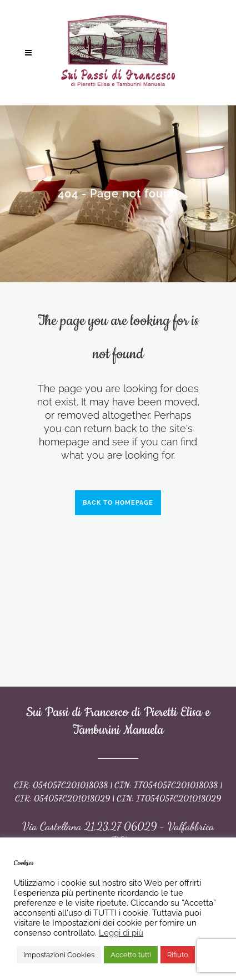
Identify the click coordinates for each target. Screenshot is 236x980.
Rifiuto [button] (178, 955)
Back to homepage (118, 503)
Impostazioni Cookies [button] (59, 955)
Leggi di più (121, 933)
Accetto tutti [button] (131, 955)
